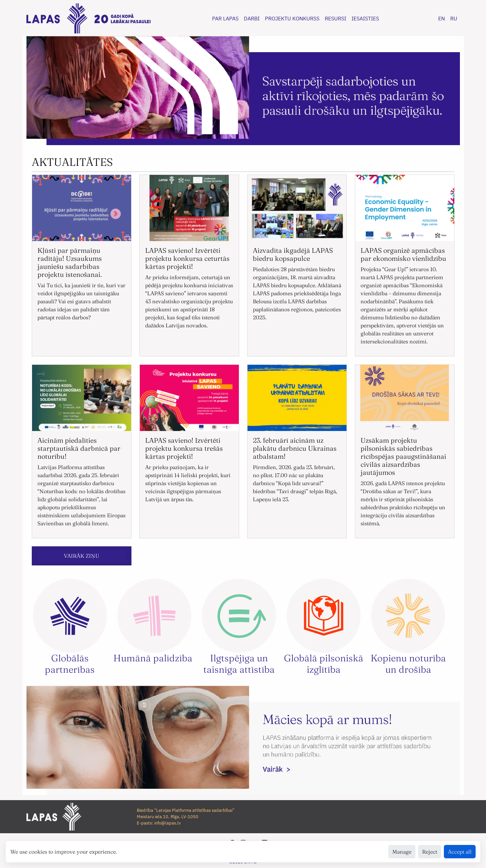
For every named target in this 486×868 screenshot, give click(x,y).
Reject (430, 852)
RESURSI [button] (335, 18)
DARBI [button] (252, 18)
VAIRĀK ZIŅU (82, 556)
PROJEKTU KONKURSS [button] (292, 18)
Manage (402, 852)
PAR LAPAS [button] (225, 18)
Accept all (460, 852)
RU (454, 18)
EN (442, 18)
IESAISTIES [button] (365, 18)
